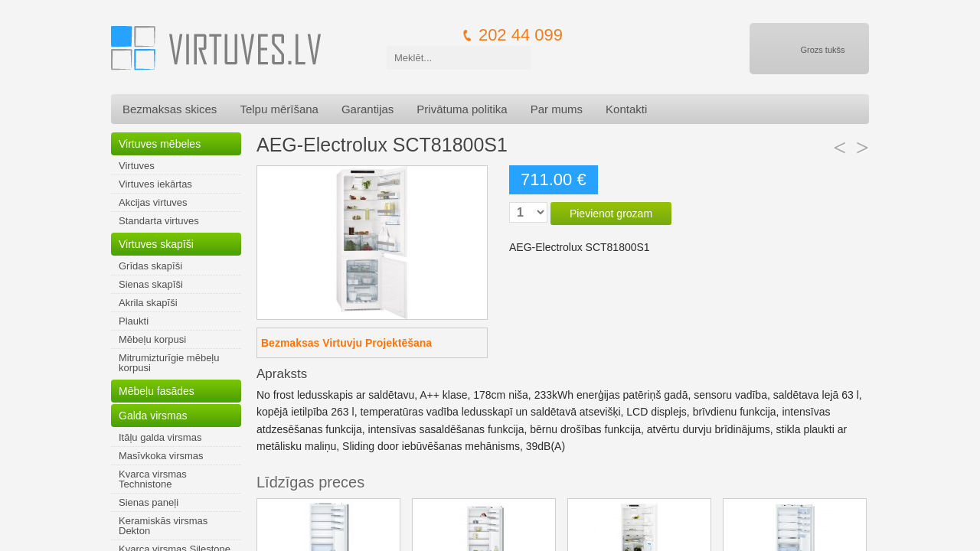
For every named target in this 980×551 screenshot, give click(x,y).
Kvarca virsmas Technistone (153, 479)
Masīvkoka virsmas (161, 456)
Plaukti (134, 321)
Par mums (557, 109)
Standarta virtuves (159, 221)
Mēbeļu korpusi (152, 339)
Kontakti (626, 109)
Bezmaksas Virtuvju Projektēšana (346, 343)
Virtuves (137, 166)
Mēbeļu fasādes (157, 391)
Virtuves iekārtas (155, 184)
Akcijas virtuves (153, 202)
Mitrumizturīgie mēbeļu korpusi (169, 363)
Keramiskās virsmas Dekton (163, 526)
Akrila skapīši (148, 303)
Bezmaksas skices (170, 109)
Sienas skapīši (151, 284)
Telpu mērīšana (279, 109)
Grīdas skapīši (150, 266)
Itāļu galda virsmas (160, 437)
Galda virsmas (153, 416)
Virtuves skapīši (156, 244)
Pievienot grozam (611, 214)
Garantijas (367, 109)
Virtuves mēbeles (160, 144)
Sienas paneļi (149, 502)
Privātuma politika (462, 109)
